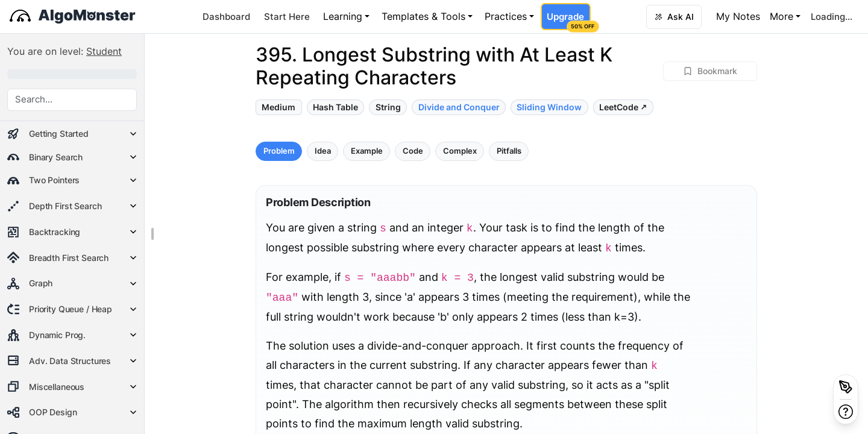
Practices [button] (506, 16)
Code (413, 151)
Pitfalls (509, 151)
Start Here (287, 17)
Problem (279, 151)
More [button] (782, 16)
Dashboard (226, 17)
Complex (460, 151)
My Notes (738, 16)
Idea (323, 151)
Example (367, 151)
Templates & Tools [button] (423, 16)
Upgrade (568, 20)
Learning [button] (343, 16)
